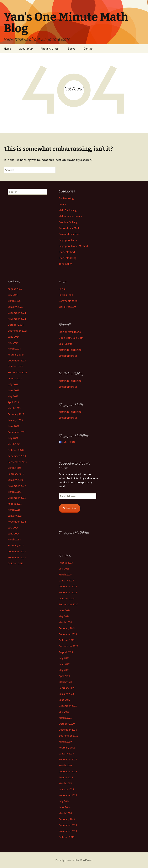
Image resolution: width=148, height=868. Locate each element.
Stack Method (67, 252)
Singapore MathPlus (74, 532)
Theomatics (66, 264)
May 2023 (13, 396)
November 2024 (17, 319)
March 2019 (14, 468)
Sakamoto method (69, 234)
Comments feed (68, 301)
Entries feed (66, 295)
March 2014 (14, 539)
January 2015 (15, 516)
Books (71, 49)
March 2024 (14, 349)
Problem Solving (68, 222)
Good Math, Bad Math (71, 338)
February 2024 (16, 355)
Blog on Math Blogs (70, 332)
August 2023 (15, 378)
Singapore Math (68, 240)
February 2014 (16, 545)
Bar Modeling (66, 198)
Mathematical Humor (71, 216)
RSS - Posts (67, 442)
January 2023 (15, 420)
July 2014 (13, 528)
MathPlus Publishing (70, 350)
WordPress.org (68, 307)
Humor (63, 204)
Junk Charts (66, 344)
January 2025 (15, 307)
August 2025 (15, 289)
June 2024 (13, 337)
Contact (89, 49)
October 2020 (16, 450)
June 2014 (13, 534)
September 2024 (17, 331)
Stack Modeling (68, 258)
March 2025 (14, 301)
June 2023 (13, 390)
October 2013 (16, 563)
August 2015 (15, 504)
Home (7, 49)
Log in (62, 289)
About (26, 49)
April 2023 (13, 402)
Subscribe (70, 508)
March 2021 (14, 444)
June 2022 (13, 426)
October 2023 (16, 366)
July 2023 (13, 384)
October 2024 (16, 325)
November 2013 (17, 557)
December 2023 (17, 360)
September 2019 (17, 462)
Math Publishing (68, 210)
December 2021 (17, 432)
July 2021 (13, 438)
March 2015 (14, 510)
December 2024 (17, 313)
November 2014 (17, 522)
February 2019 (16, 474)
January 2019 (15, 480)
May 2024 (13, 343)
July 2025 (13, 295)
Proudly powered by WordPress (74, 860)
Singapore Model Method (73, 246)
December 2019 (17, 456)
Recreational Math (69, 228)
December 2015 (17, 498)
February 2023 (16, 414)
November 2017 (17, 486)
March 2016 (14, 492)
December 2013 (17, 551)
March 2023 (14, 408)
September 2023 (17, 372)
